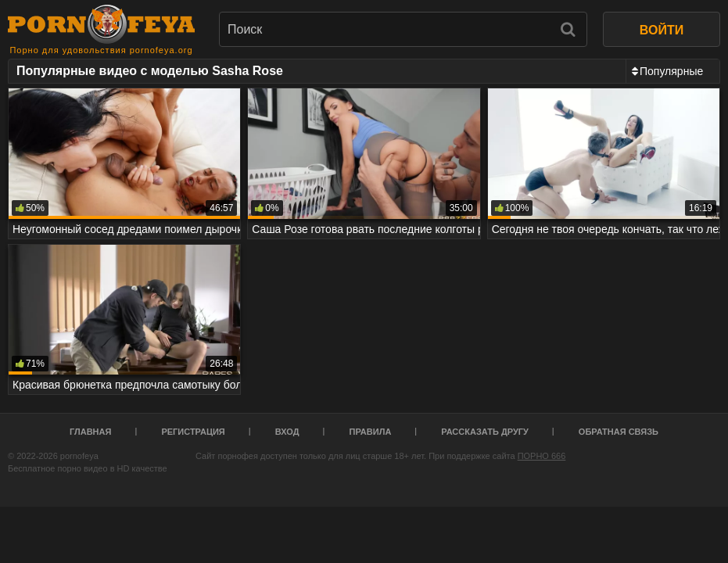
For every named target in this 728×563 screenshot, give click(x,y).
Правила (371, 432)
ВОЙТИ (662, 30)
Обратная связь (619, 432)
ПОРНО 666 (542, 456)
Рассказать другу (485, 432)
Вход (287, 432)
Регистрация (193, 432)
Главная (90, 432)
